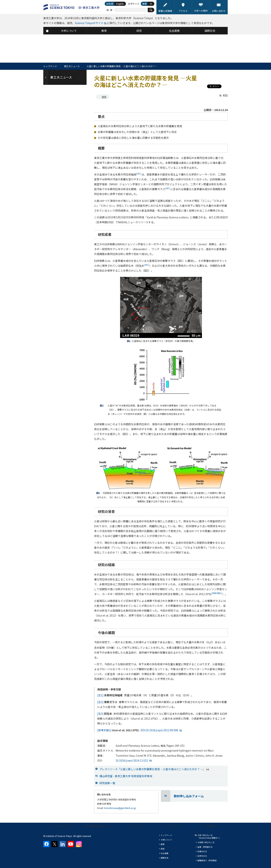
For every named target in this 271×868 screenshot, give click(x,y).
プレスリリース (174, 826)
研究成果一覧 (107, 783)
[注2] (100, 702)
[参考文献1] (104, 730)
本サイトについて (63, 826)
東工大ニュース (72, 66)
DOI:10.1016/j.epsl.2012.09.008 (159, 730)
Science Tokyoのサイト (89, 23)
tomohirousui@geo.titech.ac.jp (120, 808)
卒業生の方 (202, 851)
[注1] (100, 695)
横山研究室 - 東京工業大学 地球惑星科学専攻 (126, 776)
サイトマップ (137, 826)
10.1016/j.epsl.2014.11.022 (132, 760)
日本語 (110, 4)
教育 (163, 844)
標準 (145, 4)
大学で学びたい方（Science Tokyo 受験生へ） (209, 836)
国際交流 (164, 858)
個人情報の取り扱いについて (100, 826)
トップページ (50, 66)
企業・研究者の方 (205, 847)
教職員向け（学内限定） (208, 860)
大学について (166, 840)
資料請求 (211, 826)
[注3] (100, 714)
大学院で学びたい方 (206, 842)
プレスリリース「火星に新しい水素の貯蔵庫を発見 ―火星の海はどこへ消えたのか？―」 (154, 769)
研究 (104, 97)
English (120, 4)
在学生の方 (202, 856)
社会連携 (164, 853)
